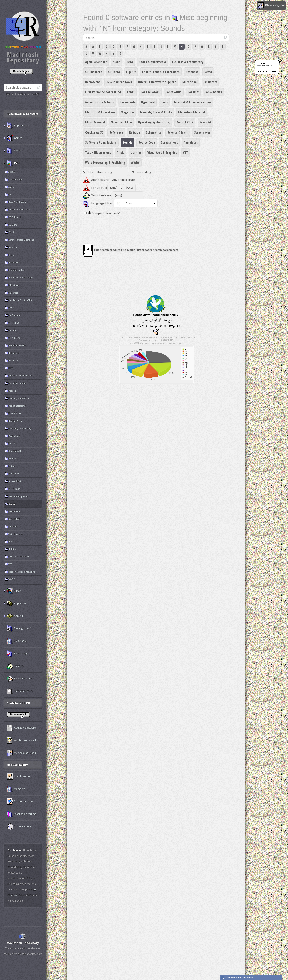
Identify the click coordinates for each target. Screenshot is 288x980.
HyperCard (148, 102)
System (15, 151)
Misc (13, 163)
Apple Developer (96, 62)
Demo (208, 72)
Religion (135, 132)
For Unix (193, 92)
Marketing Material (191, 112)
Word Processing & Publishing (105, 163)
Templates (191, 142)
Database (192, 72)
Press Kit (205, 122)
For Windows (213, 92)
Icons (164, 102)
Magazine (127, 112)
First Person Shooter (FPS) (103, 92)
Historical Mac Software (22, 114)
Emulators (210, 82)
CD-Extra (114, 72)
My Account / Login (22, 753)
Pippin (14, 591)
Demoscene (93, 82)
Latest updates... (20, 691)
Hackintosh (127, 102)
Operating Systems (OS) (154, 122)
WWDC (135, 163)
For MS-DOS (174, 92)
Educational (190, 82)
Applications (18, 125)
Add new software (21, 728)
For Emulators (150, 92)
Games (14, 138)
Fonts (131, 92)
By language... (18, 654)
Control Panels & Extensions (161, 72)
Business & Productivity (188, 62)
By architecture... (20, 679)
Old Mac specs (19, 827)
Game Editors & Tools (99, 102)
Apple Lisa (16, 603)
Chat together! (19, 776)
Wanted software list (23, 740)
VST (185, 153)
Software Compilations (101, 142)
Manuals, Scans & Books (156, 112)
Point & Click (185, 122)
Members (16, 789)
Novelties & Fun (121, 122)
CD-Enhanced (94, 72)
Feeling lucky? (19, 628)
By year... (16, 666)
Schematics (154, 132)
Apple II (15, 616)
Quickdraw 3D (94, 132)
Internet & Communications (193, 102)
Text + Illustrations (98, 153)
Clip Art (131, 72)
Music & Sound (95, 122)
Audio (117, 62)
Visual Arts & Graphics (162, 153)
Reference (116, 132)
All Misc (12, 172)
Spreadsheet (169, 142)
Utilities (136, 153)
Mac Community (17, 765)
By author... (17, 641)
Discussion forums (21, 814)
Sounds (127, 142)
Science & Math (178, 132)
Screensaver (202, 132)
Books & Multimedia (152, 62)
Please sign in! (271, 6)
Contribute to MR (18, 703)
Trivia (121, 153)
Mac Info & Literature (100, 112)
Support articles (20, 801)
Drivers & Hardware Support (157, 82)
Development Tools (119, 82)
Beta (130, 62)
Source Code (147, 142)
